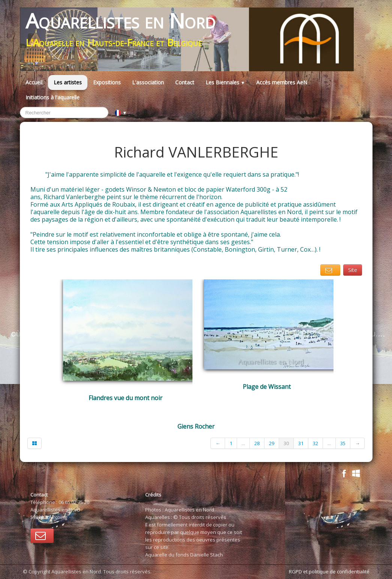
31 (301, 443)
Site (353, 270)
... (243, 443)
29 (272, 443)
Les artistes (68, 82)
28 (257, 443)
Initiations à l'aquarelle (53, 97)
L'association (148, 82)
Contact (185, 82)
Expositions (107, 82)
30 (286, 443)
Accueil (34, 82)
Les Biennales (225, 82)
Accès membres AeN (282, 82)
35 (343, 443)
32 (315, 443)
